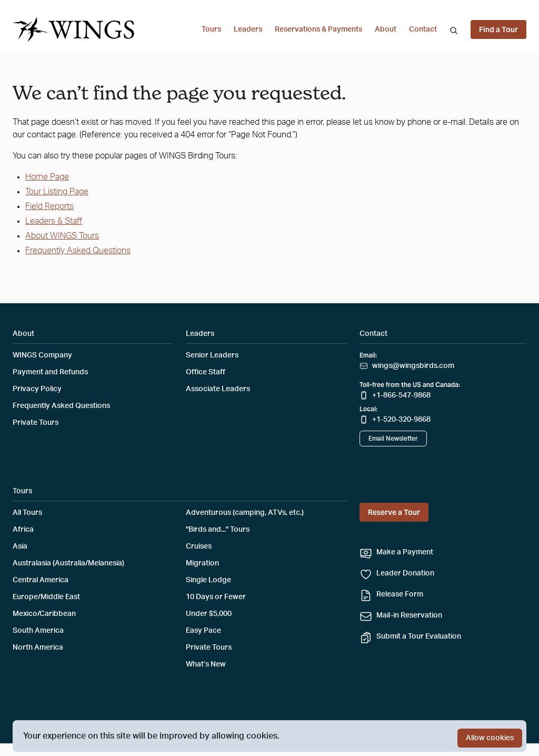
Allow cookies (490, 738)
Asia (20, 546)
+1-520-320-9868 (401, 420)
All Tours (27, 513)
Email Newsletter (393, 439)
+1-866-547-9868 (401, 395)
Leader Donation (405, 573)
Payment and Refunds (50, 372)
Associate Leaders (218, 389)
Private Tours (36, 423)
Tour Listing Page (57, 192)
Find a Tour (498, 29)
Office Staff (206, 372)
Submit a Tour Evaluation (419, 636)
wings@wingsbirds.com (413, 366)
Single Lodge (208, 580)
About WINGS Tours (62, 236)
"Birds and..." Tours (218, 530)
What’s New (206, 664)
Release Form (400, 594)
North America (38, 648)
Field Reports (49, 206)
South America (38, 631)
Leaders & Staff (54, 221)
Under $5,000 (209, 614)
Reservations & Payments (318, 29)
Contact (423, 29)
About (386, 29)
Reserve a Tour (394, 512)
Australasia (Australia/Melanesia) (68, 563)
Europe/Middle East (46, 597)
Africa (23, 530)
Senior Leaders (212, 355)
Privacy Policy (37, 389)
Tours (211, 29)
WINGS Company (42, 355)
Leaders (248, 29)
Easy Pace (203, 631)
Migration (202, 563)
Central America (41, 580)
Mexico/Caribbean (44, 614)
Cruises (199, 546)
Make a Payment (405, 552)
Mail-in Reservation (409, 615)
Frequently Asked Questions (78, 251)
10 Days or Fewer (216, 597)
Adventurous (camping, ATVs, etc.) (245, 513)
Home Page (47, 177)
